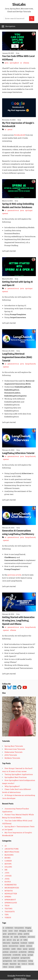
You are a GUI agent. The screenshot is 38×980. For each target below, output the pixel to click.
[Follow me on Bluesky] (10, 687)
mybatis (22, 946)
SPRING (8, 897)
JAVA (7, 873)
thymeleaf (13, 964)
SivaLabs (19, 4)
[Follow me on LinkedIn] (15, 687)
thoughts (6, 964)
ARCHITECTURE (12, 849)
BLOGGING (9, 855)
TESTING (8, 909)
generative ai (13, 210)
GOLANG (8, 867)
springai (29, 210)
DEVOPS (8, 864)
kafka (25, 940)
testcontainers (22, 961)
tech (15, 961)
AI (6, 846)
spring (24, 955)
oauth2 (13, 949)
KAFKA (8, 882)
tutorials (31, 964)
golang (20, 934)
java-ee (9, 940)
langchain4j (30, 364)
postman (6, 952)
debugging (23, 931)
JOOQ (7, 879)
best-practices (19, 928)
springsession (7, 961)
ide (12, 937)
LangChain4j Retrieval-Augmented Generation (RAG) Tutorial (17, 357)
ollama (26, 63)
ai (21, 63)
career (11, 931)
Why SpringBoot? (12, 786)
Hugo (28, 976)
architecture (9, 928)
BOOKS (7, 858)
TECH (7, 906)
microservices (14, 946)
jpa (18, 940)
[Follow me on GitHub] (20, 687)
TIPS (7, 915)
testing (31, 961)
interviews (31, 937)
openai (5, 213)
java (7, 63)
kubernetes (7, 943)
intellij (16, 937)
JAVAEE (8, 876)
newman (29, 946)
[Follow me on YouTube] (25, 687)
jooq (14, 940)
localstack (24, 943)
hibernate (6, 937)
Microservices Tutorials (15, 749)
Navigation (10, 26)
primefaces (14, 952)
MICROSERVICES (12, 888)
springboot (14, 63)
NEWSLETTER (11, 894)
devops (30, 931)
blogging (28, 928)
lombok (31, 943)
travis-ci (24, 964)
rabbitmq (31, 952)
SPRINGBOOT (10, 900)
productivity (23, 952)
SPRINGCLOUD (11, 903)
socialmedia (17, 955)
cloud (16, 931)
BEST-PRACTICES (12, 852)
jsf (21, 940)
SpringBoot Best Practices (16, 777)
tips (19, 964)
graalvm (26, 934)
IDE (6, 870)
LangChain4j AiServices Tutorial (18, 453)
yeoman (11, 967)
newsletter (6, 949)
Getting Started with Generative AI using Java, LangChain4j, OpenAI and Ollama (18, 621)
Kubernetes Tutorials (13, 752)
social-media (7, 955)
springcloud (15, 958)
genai (10, 129)
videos (5, 967)
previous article (14, 575)
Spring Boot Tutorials (14, 746)
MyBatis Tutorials (12, 758)
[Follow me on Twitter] (4, 687)
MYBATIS (9, 891)
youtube (18, 967)
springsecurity (25, 958)
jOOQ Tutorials (11, 755)
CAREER (8, 861)
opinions (32, 949)
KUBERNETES (11, 885)
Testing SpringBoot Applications (19, 774)
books (5, 931)
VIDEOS (8, 917)
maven (5, 946)
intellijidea (23, 937)
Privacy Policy (20, 979)
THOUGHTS (10, 912)
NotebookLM (20, 135)
